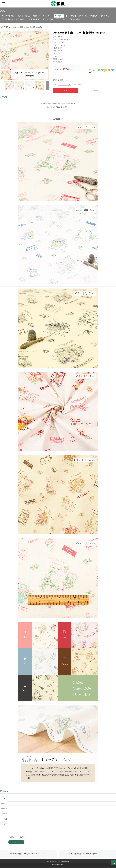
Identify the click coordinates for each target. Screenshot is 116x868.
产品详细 (4, 97)
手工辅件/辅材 (71, 16)
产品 (1, 27)
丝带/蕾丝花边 (21, 19)
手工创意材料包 (75, 19)
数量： (55, 84)
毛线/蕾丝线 (104, 16)
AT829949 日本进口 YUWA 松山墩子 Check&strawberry (27, 854)
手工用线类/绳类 (7, 19)
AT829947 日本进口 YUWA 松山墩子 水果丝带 (83, 854)
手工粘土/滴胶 (61, 19)
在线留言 (4, 791)
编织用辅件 (93, 16)
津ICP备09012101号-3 (58, 865)
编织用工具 (83, 16)
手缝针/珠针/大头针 (8, 16)
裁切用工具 (37, 16)
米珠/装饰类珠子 (35, 19)
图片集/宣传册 (48, 19)
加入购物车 (94, 91)
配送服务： (57, 80)
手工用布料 (59, 16)
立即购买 (66, 91)
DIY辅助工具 (48, 16)
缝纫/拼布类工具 (24, 16)
